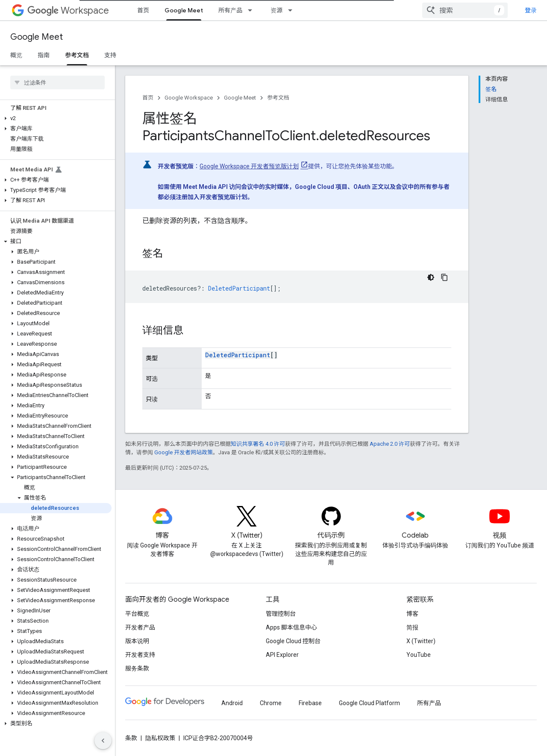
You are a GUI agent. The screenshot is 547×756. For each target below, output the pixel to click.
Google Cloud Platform (369, 703)
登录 (531, 10)
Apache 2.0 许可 (390, 444)
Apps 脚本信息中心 (291, 627)
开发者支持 (140, 655)
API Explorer (282, 655)
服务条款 (137, 668)
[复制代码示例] (444, 277)
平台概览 (137, 614)
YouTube (419, 655)
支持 (110, 55)
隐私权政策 (160, 738)
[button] (56, 118)
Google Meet (37, 37)
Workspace (68, 10)
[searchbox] (57, 82)
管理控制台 (281, 614)
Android (232, 703)
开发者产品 (140, 627)
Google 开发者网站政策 (184, 452)
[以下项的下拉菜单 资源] (293, 10)
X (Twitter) (421, 641)
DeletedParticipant (238, 355)
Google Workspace (189, 98)
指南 (44, 55)
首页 (143, 10)
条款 (131, 738)
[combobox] (465, 10)
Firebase (310, 703)
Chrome (271, 703)
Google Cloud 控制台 (293, 641)
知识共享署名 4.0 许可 (258, 444)
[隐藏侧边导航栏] (103, 741)
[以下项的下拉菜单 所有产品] (253, 10)
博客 (412, 614)
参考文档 (278, 98)
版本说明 (137, 641)
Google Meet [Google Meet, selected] (184, 10)
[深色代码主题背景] (431, 277)
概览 (16, 55)
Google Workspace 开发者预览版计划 (249, 166)
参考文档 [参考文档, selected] (77, 55)
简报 (412, 627)
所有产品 (230, 10)
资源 (276, 10)
